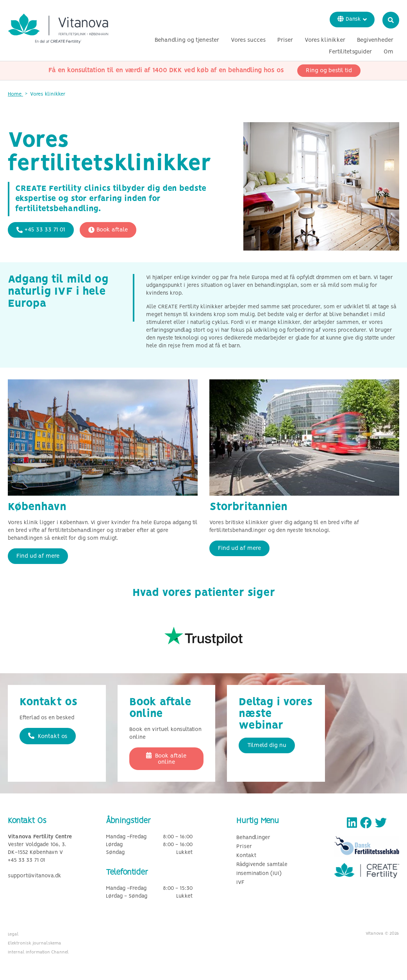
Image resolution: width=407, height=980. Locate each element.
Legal (13, 934)
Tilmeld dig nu (267, 745)
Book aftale (108, 230)
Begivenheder (375, 40)
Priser (285, 40)
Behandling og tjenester (187, 40)
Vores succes (248, 40)
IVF (240, 883)
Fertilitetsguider (350, 52)
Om (388, 52)
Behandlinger (253, 838)
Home (15, 94)
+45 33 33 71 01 (41, 230)
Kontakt (246, 856)
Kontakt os (48, 736)
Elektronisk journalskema (35, 943)
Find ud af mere (38, 556)
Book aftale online (166, 759)
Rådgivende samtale (262, 865)
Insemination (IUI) (259, 874)
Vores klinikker (325, 40)
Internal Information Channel (38, 952)
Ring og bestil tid (329, 71)
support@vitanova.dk (35, 876)
